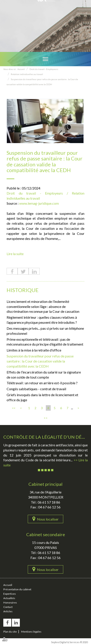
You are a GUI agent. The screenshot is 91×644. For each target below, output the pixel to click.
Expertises (10, 594)
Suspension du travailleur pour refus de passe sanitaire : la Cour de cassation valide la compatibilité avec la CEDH (40, 361)
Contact (8, 607)
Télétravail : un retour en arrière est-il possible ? (42, 383)
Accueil (21, 69)
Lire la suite (15, 254)
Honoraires (10, 603)
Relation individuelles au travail (27, 74)
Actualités (9, 598)
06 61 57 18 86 (49, 502)
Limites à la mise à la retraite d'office (34, 350)
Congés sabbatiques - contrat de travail (36, 389)
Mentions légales (31, 632)
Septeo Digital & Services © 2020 (69, 642)
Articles (8, 611)
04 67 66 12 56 (49, 507)
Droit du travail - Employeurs (44, 69)
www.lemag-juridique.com (39, 203)
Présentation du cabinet (17, 589)
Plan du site (10, 632)
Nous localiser (48, 519)
